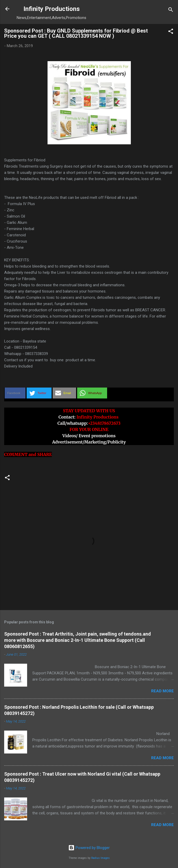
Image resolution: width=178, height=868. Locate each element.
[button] (171, 32)
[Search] (171, 11)
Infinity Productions (52, 9)
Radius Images (100, 858)
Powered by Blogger (89, 848)
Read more (162, 691)
